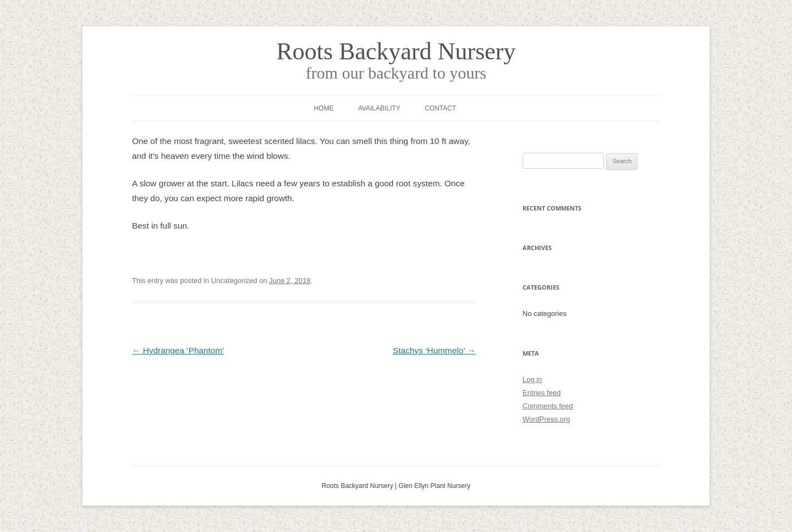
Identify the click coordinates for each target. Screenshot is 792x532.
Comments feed (548, 406)
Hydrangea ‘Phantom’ (178, 350)
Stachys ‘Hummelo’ (434, 350)
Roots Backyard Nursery (396, 52)
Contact (440, 108)
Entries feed (541, 393)
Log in (532, 379)
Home (324, 108)
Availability (379, 108)
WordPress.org (546, 419)
